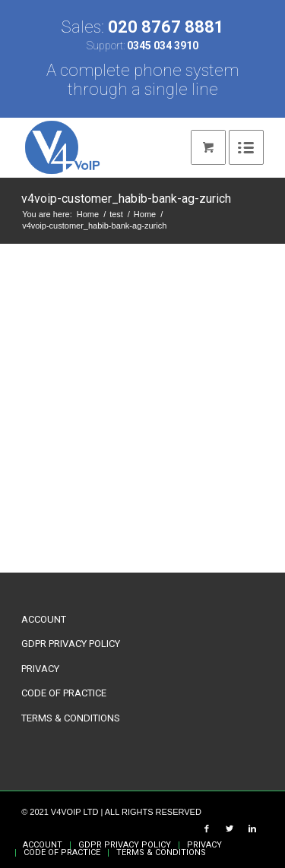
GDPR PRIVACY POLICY (71, 644)
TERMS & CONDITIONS (71, 718)
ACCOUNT (44, 619)
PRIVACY (40, 669)
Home (88, 214)
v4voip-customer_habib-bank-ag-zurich (126, 199)
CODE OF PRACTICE (64, 693)
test (116, 214)
